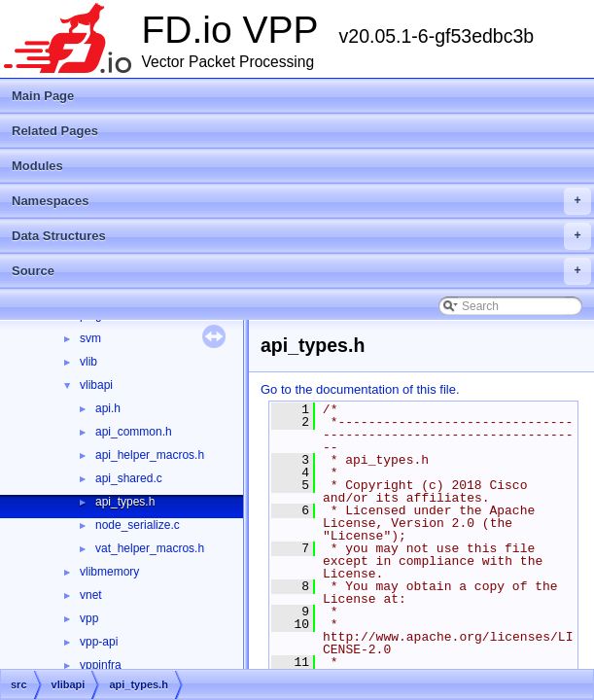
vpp (89, 618)
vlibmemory (109, 572)
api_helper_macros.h (150, 455)
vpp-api (99, 642)
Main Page (43, 96)
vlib (88, 362)
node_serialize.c (138, 525)
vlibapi (96, 385)
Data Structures (301, 236)
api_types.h (125, 502)
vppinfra (101, 665)
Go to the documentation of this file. (360, 389)
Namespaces (301, 201)
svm (90, 338)
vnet (91, 595)
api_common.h (134, 432)
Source (301, 271)
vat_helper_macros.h (150, 548)
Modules (37, 166)
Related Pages (55, 131)
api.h (108, 408)
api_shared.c (129, 478)
